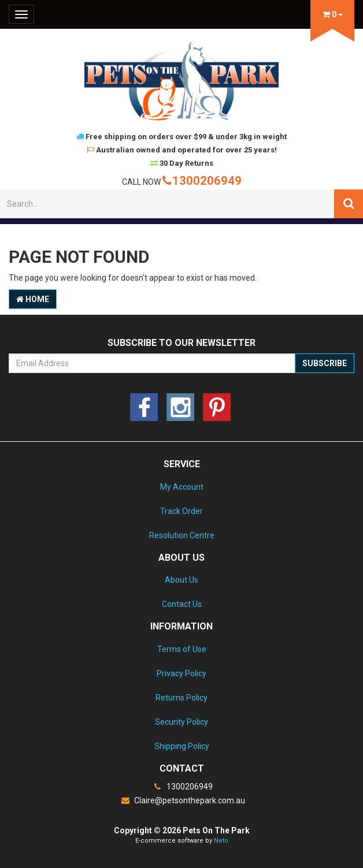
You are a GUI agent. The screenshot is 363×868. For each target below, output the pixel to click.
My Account (182, 487)
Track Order (181, 511)
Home (33, 299)
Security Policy (181, 722)
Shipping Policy (182, 746)
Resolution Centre (182, 535)
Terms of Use (182, 649)
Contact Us (182, 604)
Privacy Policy (181, 673)
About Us (181, 580)
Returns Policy (181, 698)
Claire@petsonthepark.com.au (181, 800)
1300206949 (202, 181)
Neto (221, 841)
